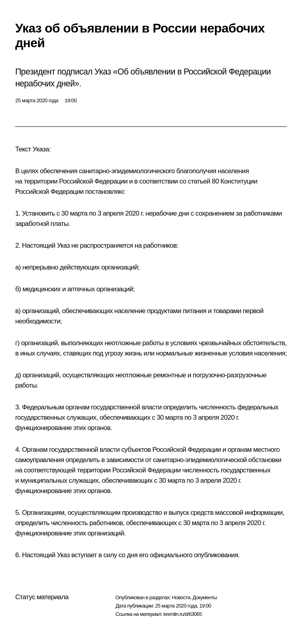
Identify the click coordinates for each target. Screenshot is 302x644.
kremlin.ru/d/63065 (183, 614)
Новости (181, 597)
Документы (205, 597)
